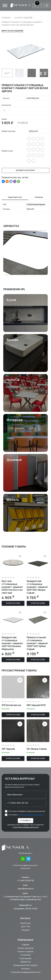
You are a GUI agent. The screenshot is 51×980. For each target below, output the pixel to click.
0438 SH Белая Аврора (36, 204)
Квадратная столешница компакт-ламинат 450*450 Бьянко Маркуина (12, 643)
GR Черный (8, 749)
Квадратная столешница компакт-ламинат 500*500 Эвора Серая (37, 587)
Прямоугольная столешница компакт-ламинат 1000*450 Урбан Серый (37, 643)
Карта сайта (26, 868)
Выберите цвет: (8, 151)
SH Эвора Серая (37, 749)
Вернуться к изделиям (12, 31)
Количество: (6, 105)
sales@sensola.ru (26, 889)
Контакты (26, 969)
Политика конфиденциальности (26, 865)
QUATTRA (26, 926)
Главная (6, 18)
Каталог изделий (23, 18)
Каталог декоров (26, 948)
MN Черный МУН (36, 705)
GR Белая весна (11, 705)
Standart (26, 930)
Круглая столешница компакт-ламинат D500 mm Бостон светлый (12, 587)
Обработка (26, 962)
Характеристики (15, 197)
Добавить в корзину (26, 170)
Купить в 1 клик (13, 603)
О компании (26, 955)
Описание (39, 197)
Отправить (26, 821)
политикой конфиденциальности (31, 815)
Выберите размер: (9, 131)
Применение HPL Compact (26, 965)
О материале (26, 958)
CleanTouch (26, 923)
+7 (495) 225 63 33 (26, 880)
